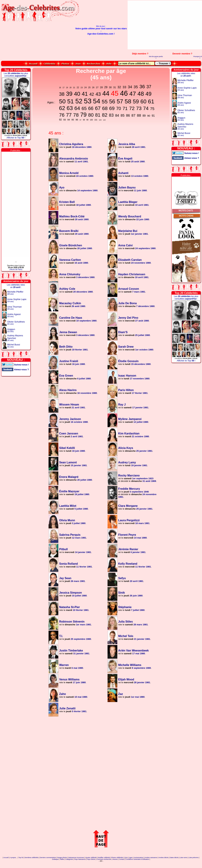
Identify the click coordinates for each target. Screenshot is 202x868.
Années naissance (151, 858)
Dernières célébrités (31, 858)
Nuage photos (62, 858)
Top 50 (21, 858)
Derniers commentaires (48, 858)
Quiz (126, 858)
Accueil (6, 858)
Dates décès (174, 858)
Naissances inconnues (76, 858)
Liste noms (183, 858)
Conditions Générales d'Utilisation (137, 859)
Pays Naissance (80, 859)
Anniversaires (139, 858)
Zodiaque (55, 859)
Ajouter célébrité (91, 858)
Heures (115, 859)
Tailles (62, 859)
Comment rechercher (104, 859)
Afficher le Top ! (16, 138)
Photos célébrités (117, 858)
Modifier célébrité (104, 858)
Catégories (69, 859)
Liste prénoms (194, 858)
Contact (122, 859)
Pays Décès (91, 859)
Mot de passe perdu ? (156, 57)
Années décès (164, 858)
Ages (131, 858)
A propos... (14, 858)
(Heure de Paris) (16, 269)
